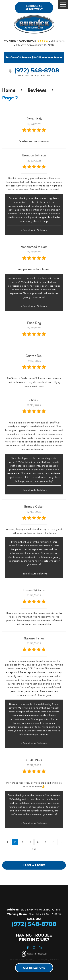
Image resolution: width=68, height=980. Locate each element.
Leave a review (34, 865)
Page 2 (10, 98)
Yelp (40, 948)
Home (9, 90)
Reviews (37, 90)
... (61, 842)
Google (34, 948)
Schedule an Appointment (34, 8)
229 (34, 850)
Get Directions (34, 968)
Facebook (28, 948)
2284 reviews (57, 41)
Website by (37, 954)
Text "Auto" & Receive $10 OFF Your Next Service (34, 57)
